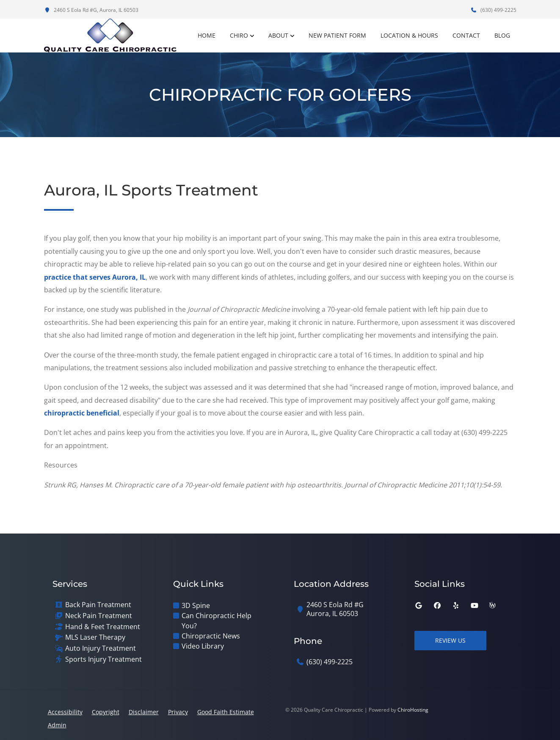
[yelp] (456, 605)
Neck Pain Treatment (99, 616)
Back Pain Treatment (98, 605)
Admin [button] (57, 725)
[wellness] (492, 605)
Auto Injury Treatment (101, 648)
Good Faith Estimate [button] (226, 712)
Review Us (450, 640)
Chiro (239, 35)
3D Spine (196, 605)
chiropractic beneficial (82, 413)
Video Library (203, 646)
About (278, 35)
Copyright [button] (106, 712)
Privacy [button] (178, 712)
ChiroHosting (413, 710)
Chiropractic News (211, 636)
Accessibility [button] (65, 712)
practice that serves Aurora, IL (95, 277)
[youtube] (474, 605)
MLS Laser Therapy (95, 637)
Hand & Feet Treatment (103, 627)
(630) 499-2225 (494, 10)
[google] (419, 605)
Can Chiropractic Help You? (217, 621)
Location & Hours (409, 35)
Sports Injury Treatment (103, 659)
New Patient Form (337, 35)
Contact (466, 35)
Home (207, 35)
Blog (502, 35)
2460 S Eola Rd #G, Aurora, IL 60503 (91, 10)
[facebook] (437, 605)
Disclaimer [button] (144, 712)
